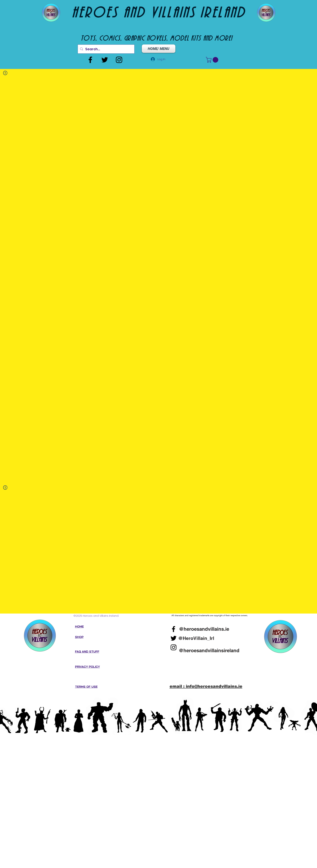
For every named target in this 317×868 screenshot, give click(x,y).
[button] (213, 60)
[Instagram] (119, 60)
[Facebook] (90, 60)
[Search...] (106, 49)
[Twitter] (105, 60)
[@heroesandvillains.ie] (204, 629)
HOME (79, 626)
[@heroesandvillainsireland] (209, 650)
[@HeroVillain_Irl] (196, 638)
